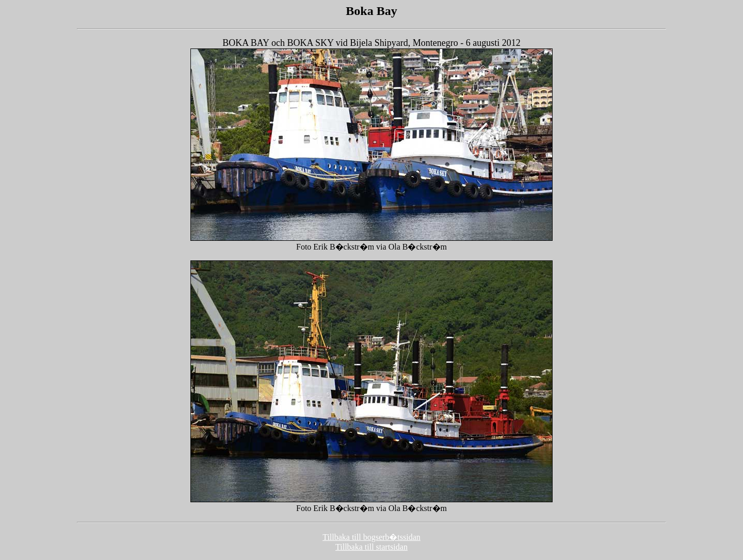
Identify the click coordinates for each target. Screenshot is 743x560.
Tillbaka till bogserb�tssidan (372, 537)
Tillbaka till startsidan (372, 547)
